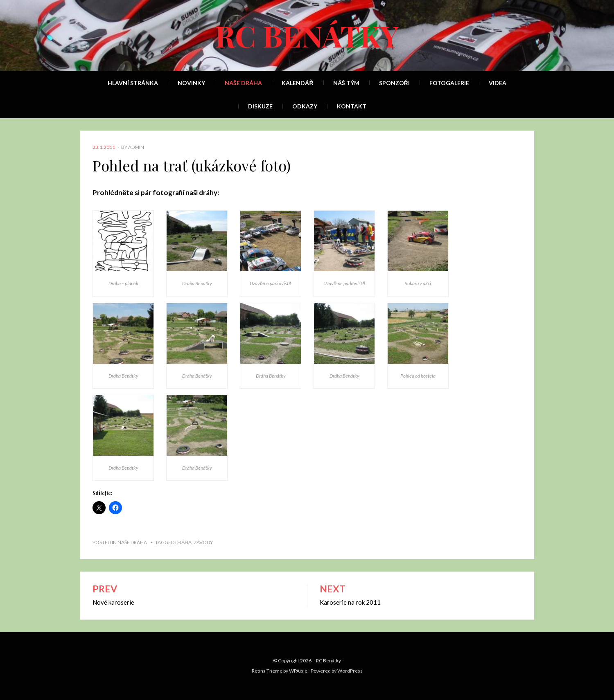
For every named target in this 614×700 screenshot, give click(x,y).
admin (136, 147)
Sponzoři (394, 83)
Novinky (191, 83)
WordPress (350, 671)
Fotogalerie (449, 83)
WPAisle (298, 671)
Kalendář (297, 83)
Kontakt (352, 106)
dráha (183, 542)
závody (203, 542)
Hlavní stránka (133, 83)
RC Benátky (307, 35)
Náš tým (346, 83)
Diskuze (260, 106)
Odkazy (305, 106)
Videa (498, 83)
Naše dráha (243, 83)
